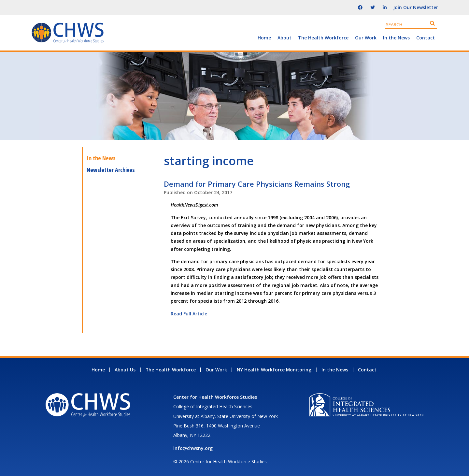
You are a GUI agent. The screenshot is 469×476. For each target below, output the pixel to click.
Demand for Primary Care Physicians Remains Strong (257, 184)
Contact (426, 38)
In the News (396, 38)
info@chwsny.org (193, 448)
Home (264, 38)
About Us (125, 370)
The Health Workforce (323, 38)
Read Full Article (189, 314)
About (284, 38)
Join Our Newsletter (416, 7)
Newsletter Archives (111, 170)
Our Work (366, 38)
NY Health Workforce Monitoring (274, 370)
